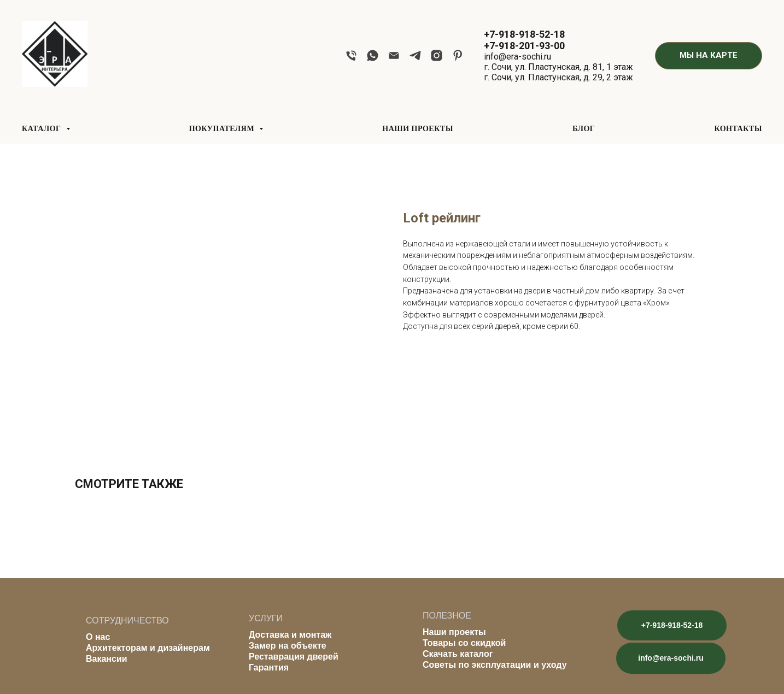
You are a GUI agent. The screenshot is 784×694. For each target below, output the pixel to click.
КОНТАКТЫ (738, 129)
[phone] (351, 55)
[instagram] (437, 55)
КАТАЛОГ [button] (43, 129)
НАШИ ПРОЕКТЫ (418, 129)
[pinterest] (458, 55)
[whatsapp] (373, 55)
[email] (394, 55)
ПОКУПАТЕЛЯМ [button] (223, 129)
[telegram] (415, 55)
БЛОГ (584, 129)
